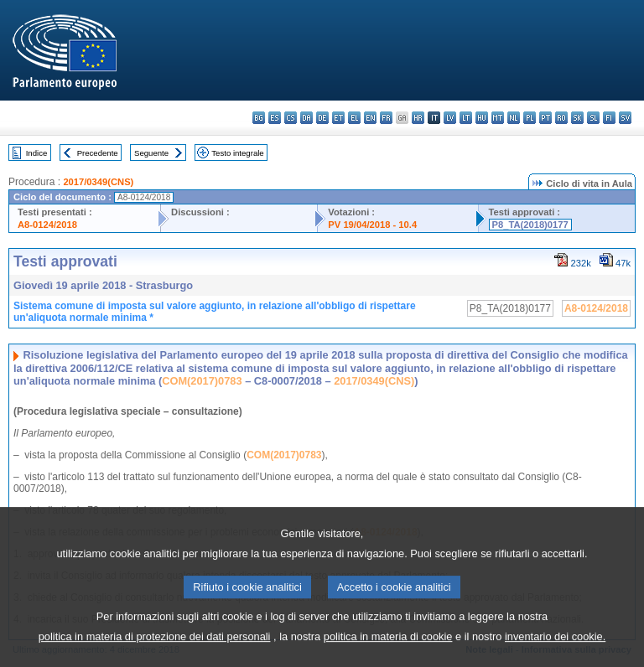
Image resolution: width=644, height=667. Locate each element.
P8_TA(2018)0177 (530, 225)
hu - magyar (482, 118)
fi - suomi (609, 118)
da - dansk (306, 118)
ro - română (561, 118)
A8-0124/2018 (47, 225)
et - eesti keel (338, 118)
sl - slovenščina (593, 118)
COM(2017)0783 (202, 381)
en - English (370, 118)
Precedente (98, 153)
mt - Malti (498, 118)
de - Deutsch (322, 118)
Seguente (151, 153)
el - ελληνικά (354, 118)
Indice (37, 153)
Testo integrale (237, 153)
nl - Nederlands (514, 118)
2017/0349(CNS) (98, 182)
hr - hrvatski (418, 118)
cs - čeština (291, 118)
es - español (275, 118)
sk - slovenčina (577, 118)
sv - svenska (625, 118)
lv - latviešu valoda (450, 118)
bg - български (259, 118)
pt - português (545, 118)
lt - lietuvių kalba (466, 118)
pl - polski (530, 118)
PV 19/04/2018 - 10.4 (372, 225)
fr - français (386, 118)
